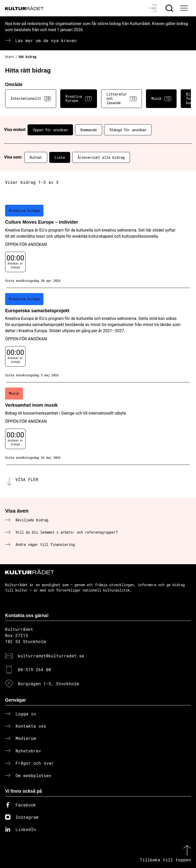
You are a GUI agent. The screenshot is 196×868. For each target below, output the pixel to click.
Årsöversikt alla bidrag (101, 157)
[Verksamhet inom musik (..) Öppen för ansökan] (98, 424)
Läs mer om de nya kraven (46, 40)
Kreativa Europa (79, 99)
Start (10, 57)
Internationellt (31, 99)
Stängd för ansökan (128, 130)
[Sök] (170, 8)
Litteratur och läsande (121, 98)
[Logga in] (153, 8)
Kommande (89, 130)
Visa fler (27, 479)
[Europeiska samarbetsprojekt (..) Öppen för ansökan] (98, 335)
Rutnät (36, 157)
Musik (161, 99)
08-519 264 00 (34, 670)
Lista (60, 157)
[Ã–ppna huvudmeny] (185, 8)
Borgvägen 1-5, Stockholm (48, 684)
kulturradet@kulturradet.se (51, 656)
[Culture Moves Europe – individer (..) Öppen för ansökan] (98, 244)
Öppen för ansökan (50, 130)
